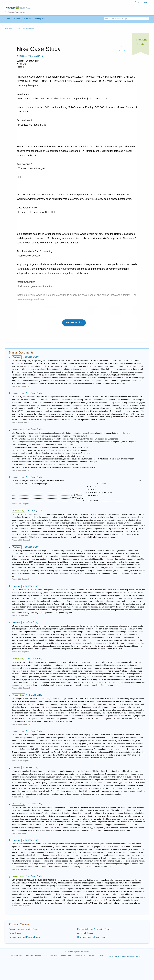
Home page (9, 28)
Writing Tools (40, 19)
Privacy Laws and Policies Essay (24, 937)
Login (145, 2)
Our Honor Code (52, 955)
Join (137, 2)
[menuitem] (137, 2)
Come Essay (15, 933)
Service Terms (80, 955)
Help (102, 955)
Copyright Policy (17, 955)
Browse (28, 19)
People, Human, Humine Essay (24, 929)
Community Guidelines (34, 955)
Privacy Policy (66, 955)
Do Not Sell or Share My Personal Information (125, 956)
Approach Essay (85, 933)
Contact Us (92, 955)
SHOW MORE (74, 323)
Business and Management (26, 28)
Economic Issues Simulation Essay (94, 929)
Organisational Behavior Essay (92, 937)
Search (17, 19)
